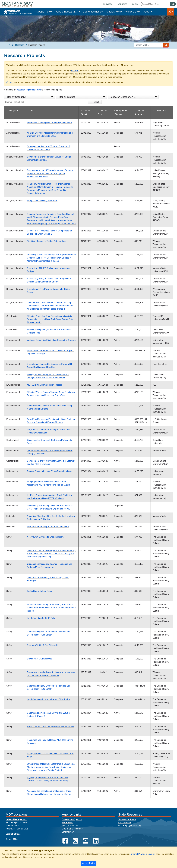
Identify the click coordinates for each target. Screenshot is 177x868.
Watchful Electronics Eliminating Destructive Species (51, 340)
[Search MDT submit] (166, 45)
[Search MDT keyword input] (148, 45)
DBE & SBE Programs (72, 829)
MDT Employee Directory (130, 826)
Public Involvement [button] (67, 12)
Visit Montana (124, 823)
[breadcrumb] (10, 45)
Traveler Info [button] (43, 12)
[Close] (88, 863)
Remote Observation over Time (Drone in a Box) (49, 471)
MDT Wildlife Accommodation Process (45, 385)
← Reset (95, 102)
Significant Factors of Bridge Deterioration (46, 241)
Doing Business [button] (92, 12)
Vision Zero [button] (132, 12)
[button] (171, 12)
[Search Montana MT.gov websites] (158, 4)
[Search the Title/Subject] (45, 102)
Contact (10, 82)
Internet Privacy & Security (143, 854)
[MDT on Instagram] (75, 841)
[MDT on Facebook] (65, 841)
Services (108, 4)
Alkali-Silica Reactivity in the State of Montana (48, 526)
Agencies (122, 4)
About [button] (147, 12)
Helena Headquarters (16, 819)
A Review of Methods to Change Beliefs (45, 537)
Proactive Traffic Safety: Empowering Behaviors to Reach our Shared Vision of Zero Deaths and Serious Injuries (52, 608)
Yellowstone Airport (127, 819)
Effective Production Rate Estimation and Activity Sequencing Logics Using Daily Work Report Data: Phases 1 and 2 (50, 319)
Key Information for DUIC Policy (42, 618)
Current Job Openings (72, 819)
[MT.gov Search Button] (173, 4)
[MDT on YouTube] (86, 841)
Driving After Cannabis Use (39, 659)
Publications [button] (113, 12)
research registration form (29, 90)
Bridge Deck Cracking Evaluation (42, 201)
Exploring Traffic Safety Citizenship (43, 645)
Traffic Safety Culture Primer (40, 591)
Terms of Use (12, 839)
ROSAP (75, 70)
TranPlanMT (68, 823)
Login (135, 4)
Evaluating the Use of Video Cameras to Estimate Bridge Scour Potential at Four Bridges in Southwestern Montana (50, 173)
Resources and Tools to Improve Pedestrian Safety (50, 726)
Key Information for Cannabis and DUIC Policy (48, 699)
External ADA (68, 832)
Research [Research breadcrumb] (20, 45)
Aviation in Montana (71, 826)
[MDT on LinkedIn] (96, 841)
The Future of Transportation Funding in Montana (50, 122)
